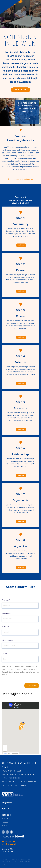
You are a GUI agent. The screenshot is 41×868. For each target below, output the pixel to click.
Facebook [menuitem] (5, 822)
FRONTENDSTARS (7, 862)
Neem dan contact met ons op (20, 179)
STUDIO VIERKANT (25, 862)
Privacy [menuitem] (4, 864)
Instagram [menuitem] (5, 819)
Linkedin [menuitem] (4, 826)
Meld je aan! (21, 90)
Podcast (21, 245)
